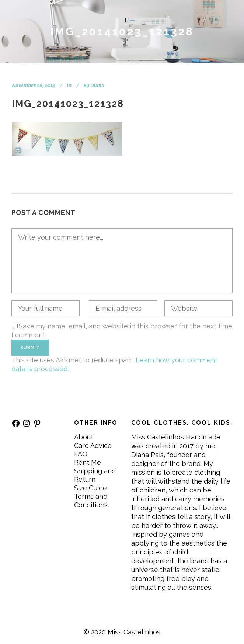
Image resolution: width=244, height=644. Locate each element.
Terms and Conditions (91, 501)
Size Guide (90, 488)
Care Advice (93, 445)
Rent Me (88, 462)
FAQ (81, 454)
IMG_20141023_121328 (68, 104)
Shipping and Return (95, 475)
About (84, 437)
